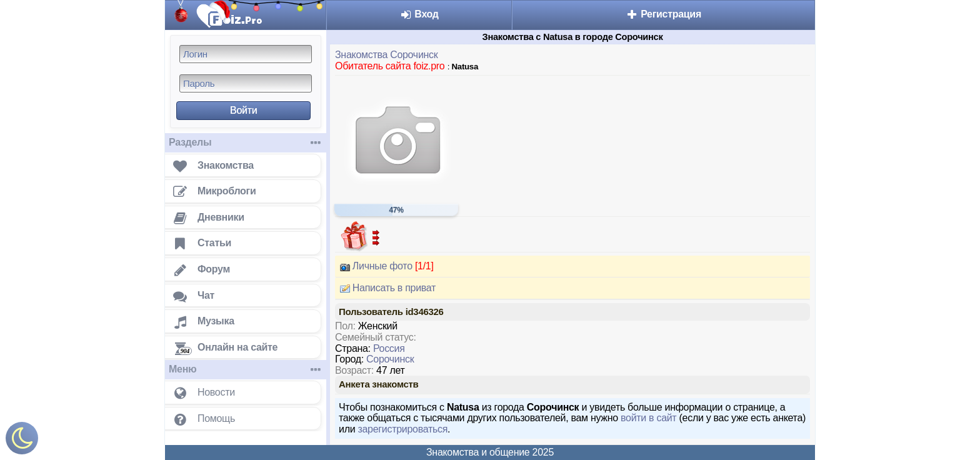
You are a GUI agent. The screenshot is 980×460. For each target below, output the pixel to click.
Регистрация (663, 14)
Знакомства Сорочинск (386, 55)
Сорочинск (390, 359)
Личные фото (384, 266)
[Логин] (246, 54)
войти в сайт (648, 418)
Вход (419, 14)
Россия (389, 348)
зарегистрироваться (402, 429)
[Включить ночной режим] (22, 441)
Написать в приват (385, 288)
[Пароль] (246, 83)
